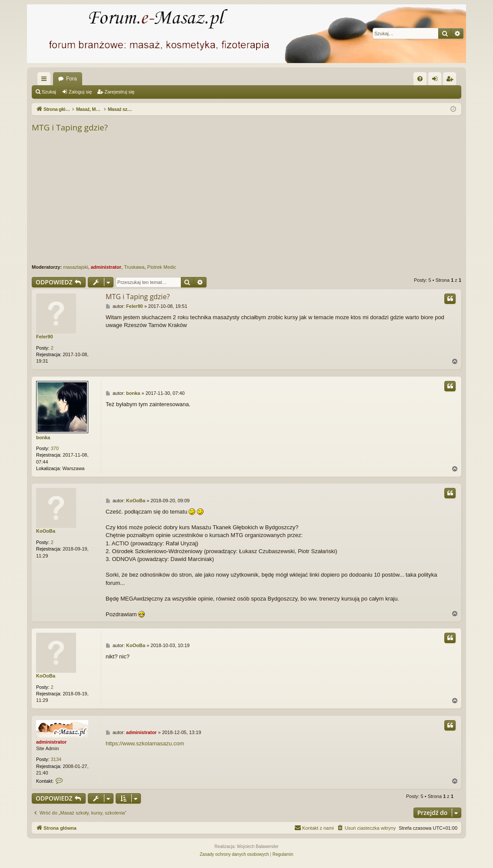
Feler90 (45, 337)
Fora (72, 79)
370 (55, 448)
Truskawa (134, 267)
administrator (106, 267)
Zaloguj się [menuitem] (437, 80)
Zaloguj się (80, 92)
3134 (56, 759)
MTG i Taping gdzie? (70, 127)
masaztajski (75, 267)
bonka (43, 437)
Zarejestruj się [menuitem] (451, 80)
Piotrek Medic (162, 267)
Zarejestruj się (119, 92)
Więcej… (46, 80)
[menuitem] (420, 79)
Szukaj (49, 92)
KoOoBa (46, 531)
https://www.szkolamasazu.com (145, 743)
